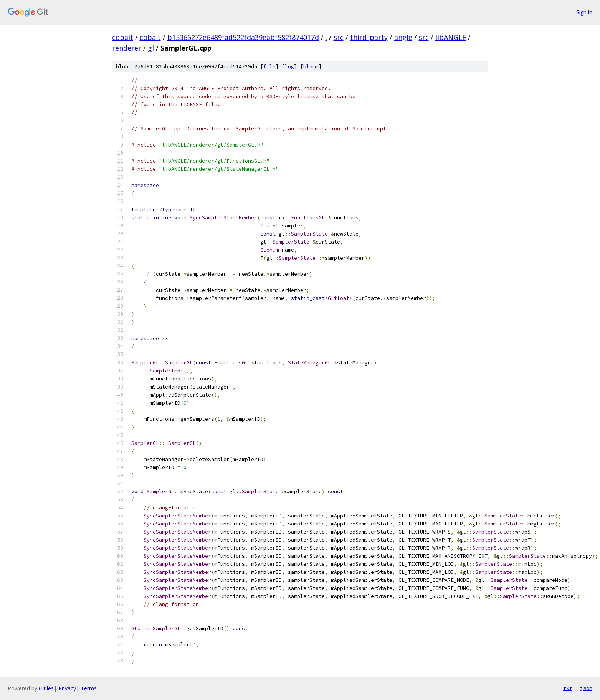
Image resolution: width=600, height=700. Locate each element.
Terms (89, 688)
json (586, 688)
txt (568, 688)
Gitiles (46, 688)
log (289, 67)
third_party (369, 37)
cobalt (123, 37)
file (269, 67)
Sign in (584, 12)
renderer (127, 48)
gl (151, 48)
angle (403, 37)
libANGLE (451, 37)
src (339, 37)
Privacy (67, 688)
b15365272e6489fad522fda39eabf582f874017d (243, 37)
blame (311, 67)
